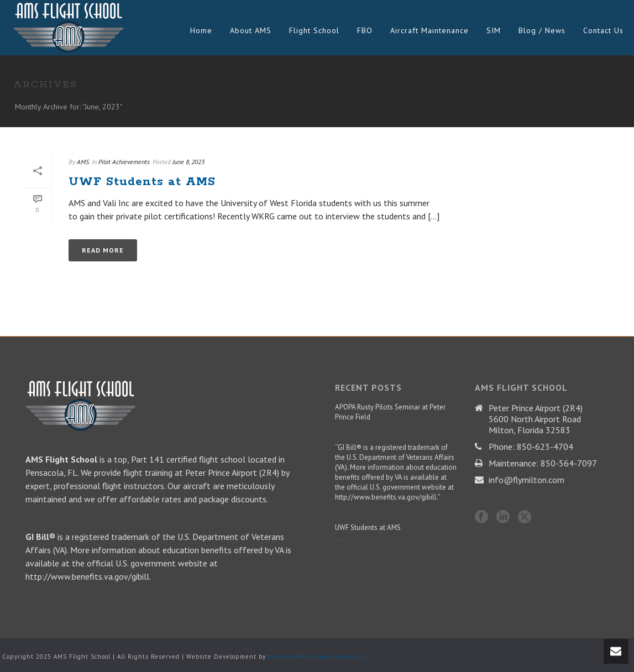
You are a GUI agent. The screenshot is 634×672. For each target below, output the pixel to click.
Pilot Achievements (124, 162)
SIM (494, 30)
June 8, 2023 (188, 162)
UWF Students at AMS (142, 182)
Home (201, 30)
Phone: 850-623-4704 (531, 447)
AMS (83, 162)
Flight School (314, 30)
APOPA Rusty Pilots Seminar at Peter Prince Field (390, 412)
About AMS (251, 30)
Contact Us (603, 30)
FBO (365, 30)
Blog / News (542, 30)
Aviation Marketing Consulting (316, 657)
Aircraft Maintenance (429, 30)
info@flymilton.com (526, 480)
